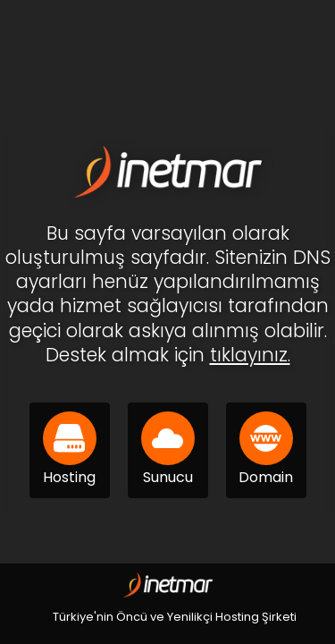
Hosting (70, 449)
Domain (266, 449)
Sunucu (168, 449)
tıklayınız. (250, 355)
